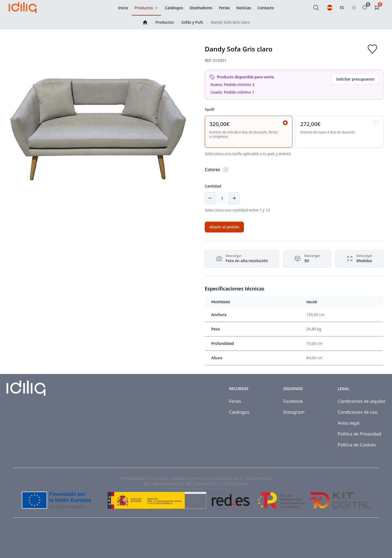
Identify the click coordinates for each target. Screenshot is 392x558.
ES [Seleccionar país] (342, 7)
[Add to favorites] (372, 49)
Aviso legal (348, 423)
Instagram (294, 412)
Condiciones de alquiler (362, 401)
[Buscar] (316, 8)
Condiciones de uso (357, 412)
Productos (165, 22)
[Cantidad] (222, 198)
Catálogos (239, 412)
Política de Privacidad (359, 434)
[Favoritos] (366, 8)
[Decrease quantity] (210, 198)
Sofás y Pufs (192, 22)
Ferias (235, 401)
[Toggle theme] (354, 8)
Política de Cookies (357, 445)
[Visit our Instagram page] (376, 542)
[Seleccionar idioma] (330, 8)
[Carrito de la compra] (378, 8)
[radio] (249, 132)
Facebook (293, 401)
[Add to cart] (224, 227)
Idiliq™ (33, 542)
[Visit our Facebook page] (364, 542)
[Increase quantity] (234, 198)
